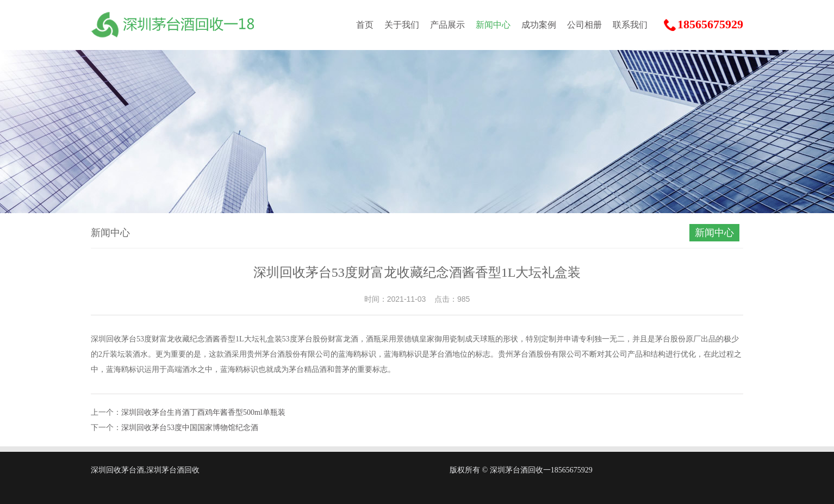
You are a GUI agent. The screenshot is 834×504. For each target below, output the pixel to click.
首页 (365, 25)
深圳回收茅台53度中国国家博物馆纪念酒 (190, 428)
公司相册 (584, 25)
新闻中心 (493, 25)
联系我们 (630, 25)
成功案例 (539, 25)
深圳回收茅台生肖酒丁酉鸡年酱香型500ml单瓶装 (203, 412)
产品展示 (447, 25)
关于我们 (402, 25)
